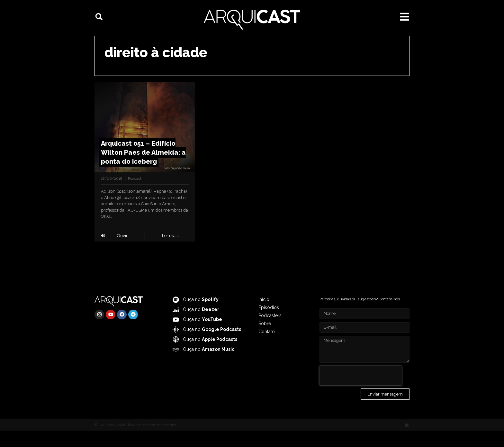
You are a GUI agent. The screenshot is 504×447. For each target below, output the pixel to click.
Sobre (265, 340)
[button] (99, 17)
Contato (267, 348)
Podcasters (270, 332)
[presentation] (361, 392)
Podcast (135, 195)
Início (264, 316)
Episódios (269, 324)
